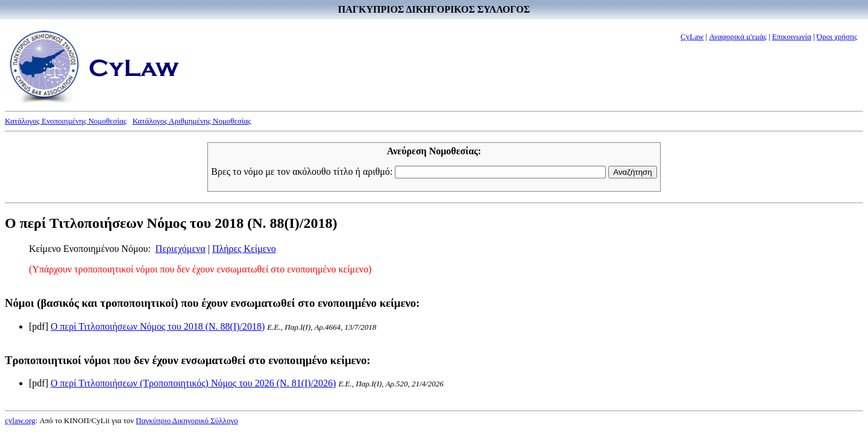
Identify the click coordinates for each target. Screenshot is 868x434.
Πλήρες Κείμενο (244, 249)
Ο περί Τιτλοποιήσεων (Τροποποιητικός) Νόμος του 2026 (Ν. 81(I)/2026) (193, 383)
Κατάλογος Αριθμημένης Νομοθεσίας (192, 121)
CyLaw (692, 36)
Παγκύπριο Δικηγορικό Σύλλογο (187, 420)
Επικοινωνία (792, 36)
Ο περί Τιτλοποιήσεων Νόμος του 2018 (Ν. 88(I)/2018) (158, 326)
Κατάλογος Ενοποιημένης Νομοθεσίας (66, 121)
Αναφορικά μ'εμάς (737, 36)
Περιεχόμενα (181, 249)
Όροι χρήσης (837, 36)
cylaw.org (20, 420)
